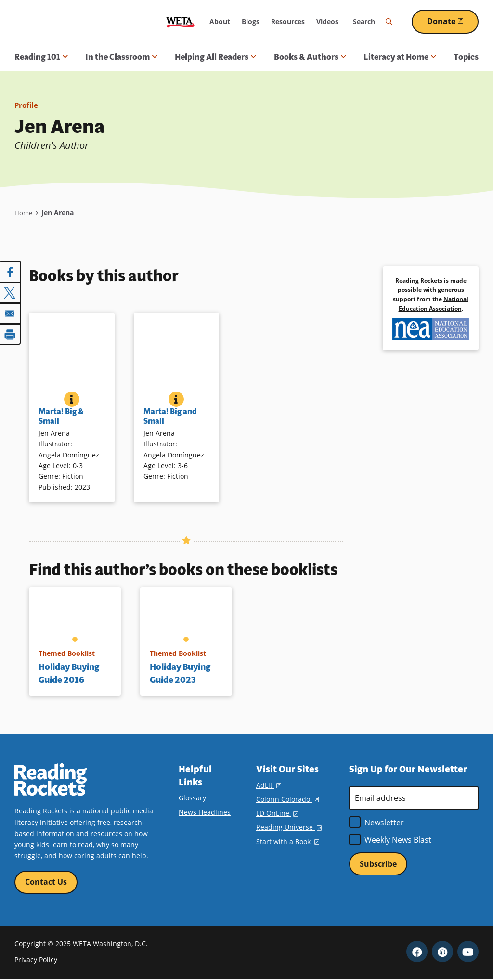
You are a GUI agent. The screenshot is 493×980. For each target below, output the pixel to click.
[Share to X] (11, 292)
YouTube (468, 953)
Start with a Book (288, 842)
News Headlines (205, 812)
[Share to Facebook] (11, 272)
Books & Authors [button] (310, 57)
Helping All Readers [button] (215, 57)
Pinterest (442, 953)
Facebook (417, 953)
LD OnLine (277, 813)
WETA (181, 21)
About (220, 21)
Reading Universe (289, 827)
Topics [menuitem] (466, 57)
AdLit (269, 785)
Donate (453, 21)
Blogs (251, 21)
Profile (27, 105)
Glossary (192, 798)
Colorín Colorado (287, 799)
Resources (288, 21)
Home (24, 213)
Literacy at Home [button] (400, 57)
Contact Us (46, 882)
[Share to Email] (11, 313)
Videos (327, 21)
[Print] (11, 333)
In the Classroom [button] (121, 57)
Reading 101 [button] (41, 57)
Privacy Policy (36, 960)
